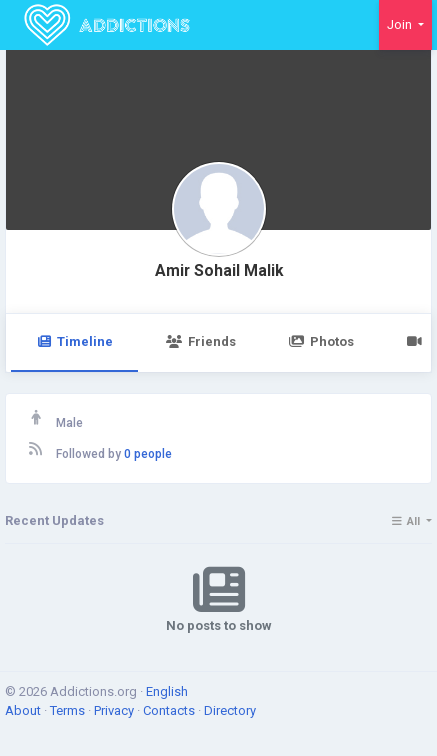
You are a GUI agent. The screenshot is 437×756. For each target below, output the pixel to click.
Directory (230, 710)
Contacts (170, 710)
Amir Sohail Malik (219, 271)
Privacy (115, 710)
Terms (69, 710)
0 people (148, 454)
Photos (321, 341)
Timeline (74, 341)
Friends (200, 341)
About (24, 710)
